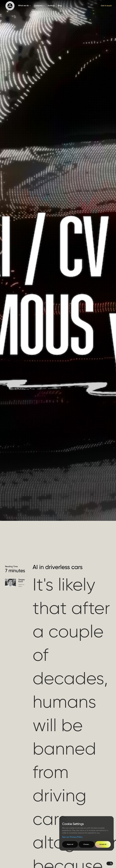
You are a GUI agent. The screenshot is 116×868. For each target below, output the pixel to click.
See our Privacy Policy (72, 837)
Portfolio (51, 6)
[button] (25, 6)
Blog (60, 6)
